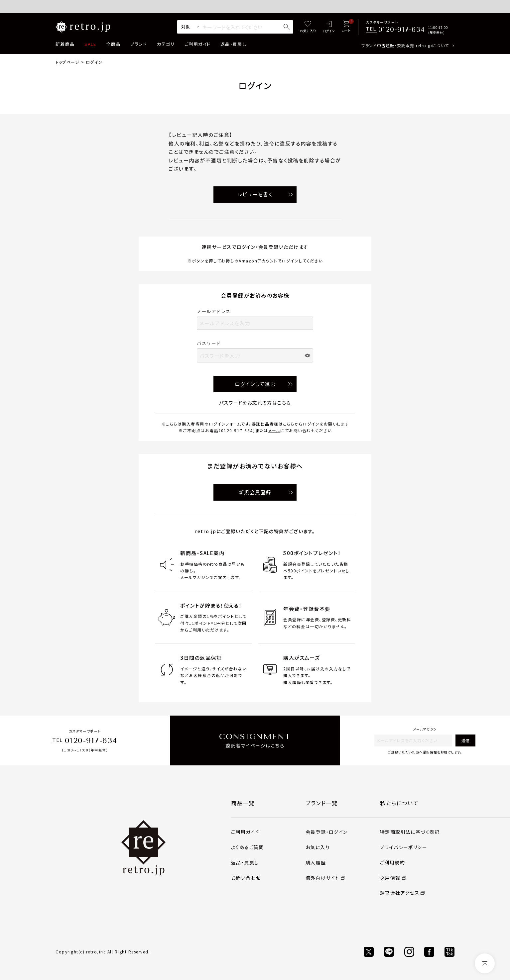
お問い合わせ (246, 878)
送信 (465, 740)
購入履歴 (316, 862)
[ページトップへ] (485, 963)
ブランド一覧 (322, 803)
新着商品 (65, 44)
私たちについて (399, 803)
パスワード (211, 343)
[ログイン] (329, 27)
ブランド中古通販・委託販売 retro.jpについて (405, 45)
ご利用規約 (392, 862)
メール (274, 430)
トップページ (67, 62)
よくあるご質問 (248, 847)
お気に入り (318, 847)
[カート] (346, 27)
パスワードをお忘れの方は (255, 403)
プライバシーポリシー (404, 847)
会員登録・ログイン (327, 832)
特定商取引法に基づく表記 (410, 832)
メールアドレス (216, 311)
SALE (90, 44)
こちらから (293, 424)
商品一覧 (243, 803)
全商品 (113, 44)
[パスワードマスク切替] (308, 355)
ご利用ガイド (197, 44)
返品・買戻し (233, 44)
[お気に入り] (308, 27)
